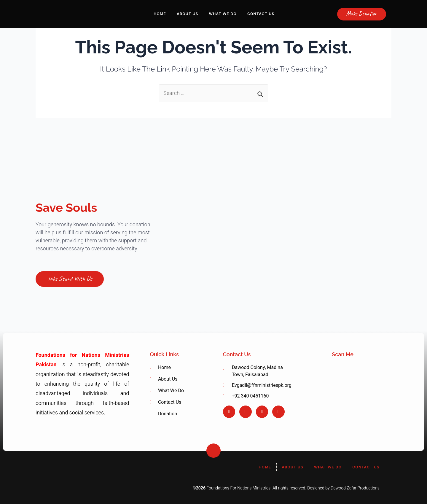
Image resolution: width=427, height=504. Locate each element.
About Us (188, 14)
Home (160, 14)
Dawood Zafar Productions (355, 488)
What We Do (223, 14)
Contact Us (261, 14)
